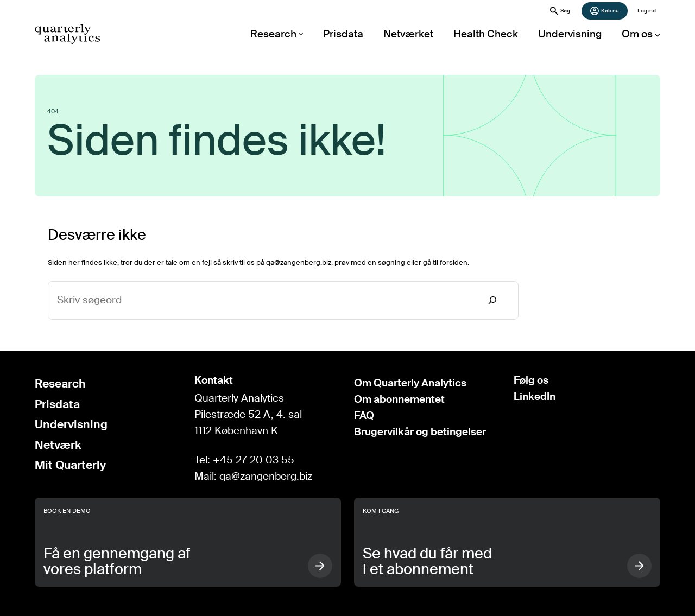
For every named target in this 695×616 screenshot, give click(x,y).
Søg (560, 11)
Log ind (647, 11)
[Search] (492, 300)
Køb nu (605, 11)
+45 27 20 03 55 (254, 460)
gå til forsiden (445, 262)
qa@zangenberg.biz (299, 262)
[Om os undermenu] (642, 34)
